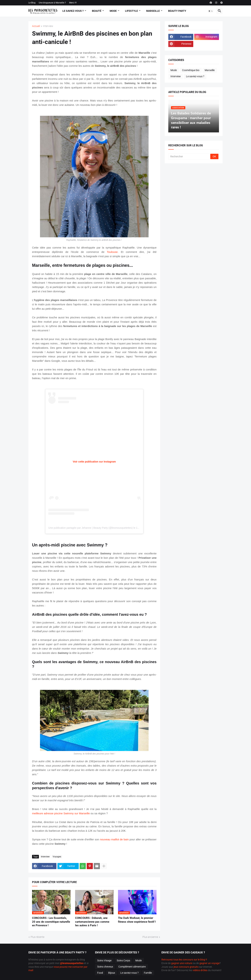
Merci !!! (73, 3)
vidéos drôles (200, 970)
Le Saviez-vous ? (73, 11)
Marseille (153, 11)
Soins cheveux (105, 967)
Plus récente (37, 937)
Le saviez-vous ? (195, 76)
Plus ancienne (150, 937)
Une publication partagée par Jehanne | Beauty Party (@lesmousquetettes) (90, 528)
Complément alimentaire (132, 967)
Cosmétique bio (191, 70)
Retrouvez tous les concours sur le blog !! (184, 960)
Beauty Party (177, 11)
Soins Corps (123, 960)
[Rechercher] (190, 156)
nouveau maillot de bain (114, 839)
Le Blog (32, 3)
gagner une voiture (182, 963)
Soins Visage (104, 960)
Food (100, 973)
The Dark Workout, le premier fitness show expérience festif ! (137, 920)
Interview (48, 26)
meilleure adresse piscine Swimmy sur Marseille (61, 813)
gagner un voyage (209, 963)
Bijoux (112, 973)
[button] (211, 11)
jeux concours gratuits (186, 967)
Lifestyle (131, 11)
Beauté (97, 11)
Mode (113, 11)
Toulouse (112, 252)
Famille (148, 973)
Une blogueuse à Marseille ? (52, 3)
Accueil (36, 26)
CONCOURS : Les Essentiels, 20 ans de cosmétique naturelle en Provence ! (51, 922)
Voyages (57, 857)
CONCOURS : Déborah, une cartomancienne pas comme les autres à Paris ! (92, 922)
